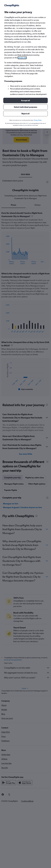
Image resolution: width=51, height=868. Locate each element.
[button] (26, 100)
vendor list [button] (22, 58)
